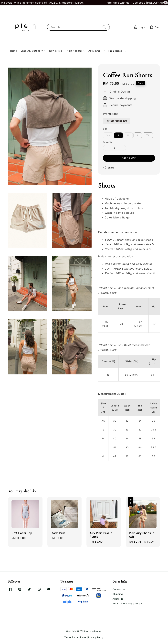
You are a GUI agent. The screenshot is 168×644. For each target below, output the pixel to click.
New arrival (56, 51)
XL (148, 135)
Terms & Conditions (75, 637)
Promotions (111, 114)
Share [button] (109, 167)
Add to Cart (129, 158)
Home (13, 51)
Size (105, 129)
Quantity (107, 142)
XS (108, 135)
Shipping (118, 594)
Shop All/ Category (32, 51)
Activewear (95, 51)
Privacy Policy (96, 637)
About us (118, 599)
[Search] (104, 27)
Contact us (119, 589)
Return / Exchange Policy (127, 603)
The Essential (116, 51)
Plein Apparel (74, 51)
